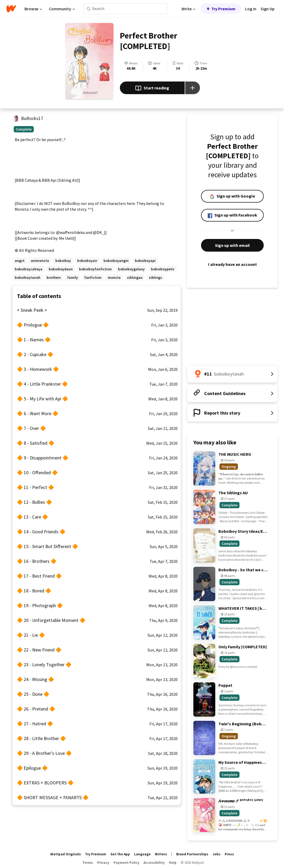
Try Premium (221, 9)
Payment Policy (126, 863)
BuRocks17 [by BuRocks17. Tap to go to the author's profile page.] (32, 118)
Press (229, 854)
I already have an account (232, 264)
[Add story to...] (193, 88)
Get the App (120, 854)
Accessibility (154, 863)
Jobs (217, 854)
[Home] (11, 9)
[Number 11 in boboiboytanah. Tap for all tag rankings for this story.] (232, 374)
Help (173, 863)
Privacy (103, 863)
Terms (88, 863)
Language (142, 854)
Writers (161, 854)
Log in (251, 9)
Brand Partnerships (192, 854)
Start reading (152, 88)
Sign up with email (232, 245)
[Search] (89, 9)
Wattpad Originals (66, 854)
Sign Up (268, 9)
